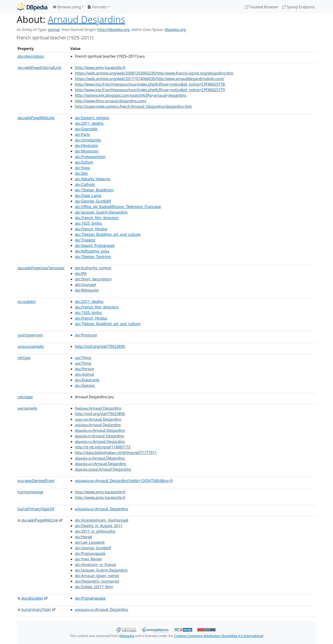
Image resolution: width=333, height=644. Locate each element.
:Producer (86, 335)
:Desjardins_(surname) (97, 581)
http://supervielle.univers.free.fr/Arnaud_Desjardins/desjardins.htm (133, 106)
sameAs (31, 346)
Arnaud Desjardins (86, 19)
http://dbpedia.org (113, 30)
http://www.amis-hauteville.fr (100, 68)
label (25, 397)
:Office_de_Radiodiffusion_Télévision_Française (118, 207)
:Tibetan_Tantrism (93, 257)
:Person (85, 369)
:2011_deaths (89, 123)
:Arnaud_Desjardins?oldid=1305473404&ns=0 (124, 481)
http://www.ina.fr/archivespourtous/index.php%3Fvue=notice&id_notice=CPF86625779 (150, 90)
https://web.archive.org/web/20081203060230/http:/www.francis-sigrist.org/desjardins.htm (154, 73)
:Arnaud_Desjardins (101, 509)
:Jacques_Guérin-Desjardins (101, 212)
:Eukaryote (87, 380)
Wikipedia (127, 636)
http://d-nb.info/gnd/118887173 (103, 447)
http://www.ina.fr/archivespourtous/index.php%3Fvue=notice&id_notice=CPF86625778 (150, 84)
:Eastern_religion (92, 118)
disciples (32, 598)
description (31, 56)
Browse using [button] (67, 7)
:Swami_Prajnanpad (95, 246)
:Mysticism (87, 151)
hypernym (30, 335)
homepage (30, 492)
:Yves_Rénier (88, 559)
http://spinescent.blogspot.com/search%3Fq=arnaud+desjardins (131, 95)
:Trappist (85, 240)
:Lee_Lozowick (90, 542)
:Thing (83, 358)
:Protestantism (90, 157)
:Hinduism (86, 146)
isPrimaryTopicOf (36, 509)
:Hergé (83, 537)
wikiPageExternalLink (39, 68)
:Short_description (93, 279)
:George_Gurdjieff (93, 201)
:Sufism (84, 162)
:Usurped (85, 285)
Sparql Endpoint (298, 7)
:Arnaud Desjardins (98, 408)
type (24, 358)
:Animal (84, 374)
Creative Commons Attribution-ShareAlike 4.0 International (219, 636)
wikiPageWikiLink (36, 118)
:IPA (81, 274)
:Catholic (85, 184)
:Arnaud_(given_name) (97, 576)
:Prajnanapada (90, 554)
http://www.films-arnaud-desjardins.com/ (111, 101)
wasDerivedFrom (36, 481)
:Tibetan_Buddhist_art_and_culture (108, 234)
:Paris (82, 134)
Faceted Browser (262, 7)
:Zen (81, 173)
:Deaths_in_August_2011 (99, 526)
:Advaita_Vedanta (92, 179)
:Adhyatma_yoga (92, 251)
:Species (85, 386)
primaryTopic (36, 610)
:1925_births (88, 223)
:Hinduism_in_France (96, 565)
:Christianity (88, 140)
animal (54, 30)
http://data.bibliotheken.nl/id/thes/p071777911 (116, 453)
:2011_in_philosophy (95, 531)
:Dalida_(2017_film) (94, 587)
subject (27, 302)
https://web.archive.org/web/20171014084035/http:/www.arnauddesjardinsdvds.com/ (150, 79)
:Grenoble (86, 129)
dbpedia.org (175, 30)
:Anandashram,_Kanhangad (102, 520)
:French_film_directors (97, 218)
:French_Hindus (91, 229)
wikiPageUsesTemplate (41, 268)
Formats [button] (97, 7)
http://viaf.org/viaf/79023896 (100, 346)
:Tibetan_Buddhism (94, 190)
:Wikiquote (87, 290)
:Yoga (82, 168)
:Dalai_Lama (88, 196)
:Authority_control (93, 268)
